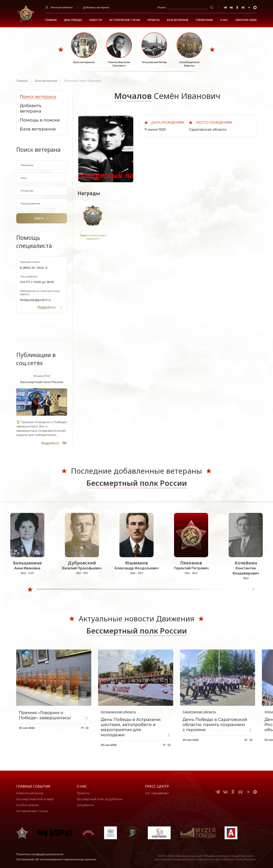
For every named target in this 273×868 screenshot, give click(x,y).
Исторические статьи (125, 20)
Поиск (162, 7)
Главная (51, 20)
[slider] (30, 589)
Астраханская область (118, 712)
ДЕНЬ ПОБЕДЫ (73, 20)
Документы (85, 805)
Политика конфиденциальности (40, 854)
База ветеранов (178, 20)
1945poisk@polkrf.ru (35, 300)
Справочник (204, 20)
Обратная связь (246, 20)
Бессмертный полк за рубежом (99, 799)
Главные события (33, 786)
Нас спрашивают (157, 793)
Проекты (154, 20)
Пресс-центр (157, 786)
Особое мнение (28, 805)
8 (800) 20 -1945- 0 (34, 268)
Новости (96, 20)
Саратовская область (199, 712)
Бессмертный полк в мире (35, 799)
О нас (82, 786)
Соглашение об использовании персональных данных (56, 859)
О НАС (224, 20)
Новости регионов (30, 793)
